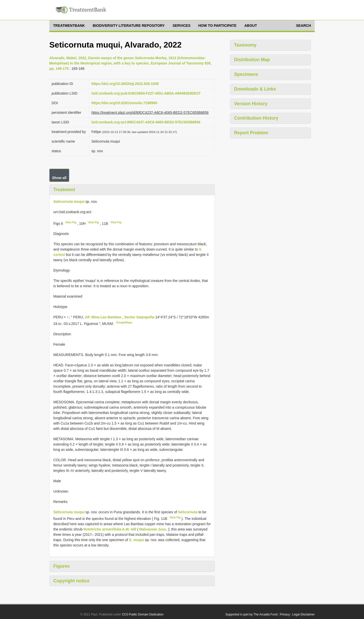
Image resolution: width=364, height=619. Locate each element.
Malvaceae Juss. (153, 529)
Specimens (246, 74)
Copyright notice (71, 581)
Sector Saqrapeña (140, 317)
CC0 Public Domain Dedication (143, 614)
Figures (62, 566)
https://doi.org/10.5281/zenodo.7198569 (124, 103)
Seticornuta (188, 512)
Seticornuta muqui (69, 202)
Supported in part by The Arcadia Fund (251, 614)
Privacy (285, 614)
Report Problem (251, 133)
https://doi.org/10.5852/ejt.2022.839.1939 (125, 84)
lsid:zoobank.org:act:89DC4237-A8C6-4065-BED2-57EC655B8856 (146, 122)
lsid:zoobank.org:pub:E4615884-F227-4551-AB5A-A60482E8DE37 (146, 93)
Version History (251, 104)
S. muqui (137, 540)
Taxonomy (245, 45)
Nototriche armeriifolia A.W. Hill (110, 529)
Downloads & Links (255, 89)
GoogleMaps (124, 322)
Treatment (64, 190)
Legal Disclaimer (303, 614)
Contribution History (256, 118)
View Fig (71, 222)
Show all (59, 178)
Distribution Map (252, 60)
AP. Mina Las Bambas (104, 317)
